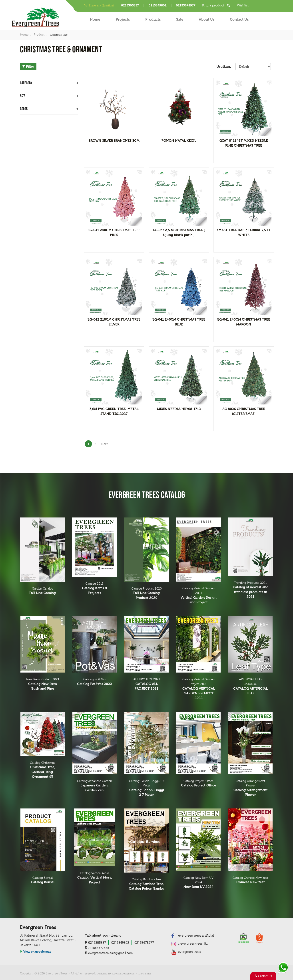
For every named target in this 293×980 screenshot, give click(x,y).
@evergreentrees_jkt (190, 944)
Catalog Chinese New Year (251, 880)
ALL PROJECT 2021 (147, 684)
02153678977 (186, 5)
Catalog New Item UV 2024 (199, 883)
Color (49, 109)
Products (153, 19)
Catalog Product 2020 (147, 594)
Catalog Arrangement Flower (251, 788)
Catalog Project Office (199, 784)
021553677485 (97, 948)
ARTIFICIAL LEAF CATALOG (251, 687)
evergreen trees (186, 952)
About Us (207, 19)
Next (105, 444)
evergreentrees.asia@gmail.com (109, 953)
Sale (180, 19)
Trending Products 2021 (251, 590)
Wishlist (243, 5)
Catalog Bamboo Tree (147, 884)
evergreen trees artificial (193, 936)
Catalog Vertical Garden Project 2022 (199, 689)
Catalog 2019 (95, 589)
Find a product (217, 5)
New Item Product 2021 (43, 684)
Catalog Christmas (43, 770)
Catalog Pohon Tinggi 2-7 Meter (147, 788)
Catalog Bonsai (43, 880)
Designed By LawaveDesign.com (116, 973)
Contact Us (239, 19)
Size (49, 96)
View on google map (36, 952)
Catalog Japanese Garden (95, 786)
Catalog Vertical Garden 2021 (199, 596)
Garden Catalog (43, 591)
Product (39, 35)
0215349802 (158, 5)
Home (95, 19)
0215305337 (130, 5)
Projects (123, 19)
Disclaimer (145, 973)
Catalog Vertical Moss (95, 878)
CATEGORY (49, 83)
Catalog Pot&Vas (95, 682)
